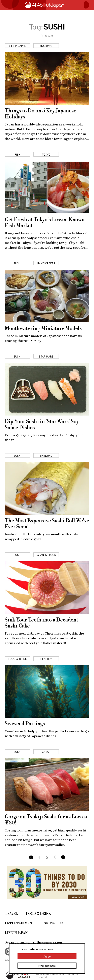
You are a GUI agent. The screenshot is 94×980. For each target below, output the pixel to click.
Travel (11, 914)
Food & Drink (38, 914)
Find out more (47, 966)
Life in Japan (16, 933)
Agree (47, 956)
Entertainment (20, 923)
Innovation (53, 923)
